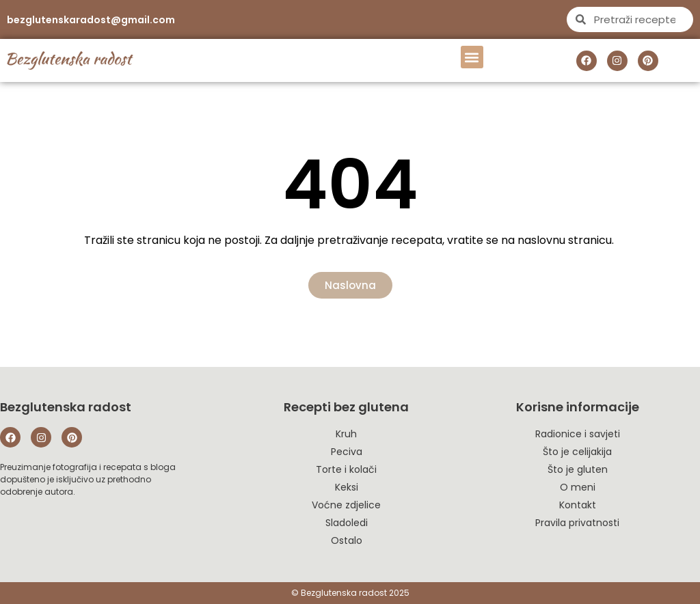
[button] (472, 57)
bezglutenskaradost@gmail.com (91, 20)
